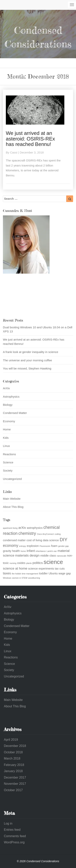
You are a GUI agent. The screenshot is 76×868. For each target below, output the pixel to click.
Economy (9, 421)
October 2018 (13, 752)
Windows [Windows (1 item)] (7, 578)
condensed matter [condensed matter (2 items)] (14, 540)
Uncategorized (12, 479)
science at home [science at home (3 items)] (15, 568)
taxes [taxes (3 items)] (7, 573)
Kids (6, 438)
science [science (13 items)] (53, 562)
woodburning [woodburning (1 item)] (34, 578)
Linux (6, 446)
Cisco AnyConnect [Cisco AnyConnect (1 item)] (45, 534)
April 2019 (11, 740)
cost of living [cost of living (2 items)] (34, 540)
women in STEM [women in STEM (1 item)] (20, 578)
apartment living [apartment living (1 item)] (10, 528)
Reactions (9, 454)
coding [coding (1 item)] (58, 534)
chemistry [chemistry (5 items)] (27, 533)
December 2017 (15, 777)
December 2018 (15, 746)
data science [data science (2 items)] (51, 540)
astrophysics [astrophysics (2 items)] (35, 528)
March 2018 (12, 758)
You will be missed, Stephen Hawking (27, 368)
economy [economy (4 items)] (11, 545)
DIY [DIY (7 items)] (64, 540)
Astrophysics (11, 397)
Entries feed (12, 830)
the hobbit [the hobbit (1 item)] (16, 574)
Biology (8, 405)
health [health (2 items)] (16, 551)
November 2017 (15, 784)
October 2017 (13, 790)
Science (8, 462)
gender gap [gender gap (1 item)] (64, 546)
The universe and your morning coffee (27, 360)
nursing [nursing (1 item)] (13, 563)
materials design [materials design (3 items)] (27, 555)
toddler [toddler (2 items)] (43, 573)
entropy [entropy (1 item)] (23, 546)
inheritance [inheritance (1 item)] (41, 551)
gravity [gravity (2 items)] (7, 551)
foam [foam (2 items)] (54, 546)
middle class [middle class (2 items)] (48, 556)
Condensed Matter (15, 413)
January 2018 (13, 771)
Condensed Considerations (38, 37)
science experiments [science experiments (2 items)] (41, 569)
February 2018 (14, 765)
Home (7, 429)
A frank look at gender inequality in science (31, 352)
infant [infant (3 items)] (31, 551)
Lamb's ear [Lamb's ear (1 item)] (52, 551)
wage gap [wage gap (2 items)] (65, 573)
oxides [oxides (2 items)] (21, 563)
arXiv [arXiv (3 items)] (22, 528)
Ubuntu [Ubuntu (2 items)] (53, 573)
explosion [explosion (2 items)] (33, 546)
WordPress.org (14, 842)
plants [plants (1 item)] (29, 563)
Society (8, 470)
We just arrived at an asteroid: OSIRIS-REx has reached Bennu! (30, 139)
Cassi (14, 152)
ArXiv (6, 388)
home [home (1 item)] (23, 551)
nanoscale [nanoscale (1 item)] (62, 556)
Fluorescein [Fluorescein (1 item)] (45, 546)
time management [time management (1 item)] (30, 574)
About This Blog (13, 507)
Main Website (12, 499)
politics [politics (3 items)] (38, 563)
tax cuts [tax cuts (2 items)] (60, 569)
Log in (8, 823)
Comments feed (15, 836)
